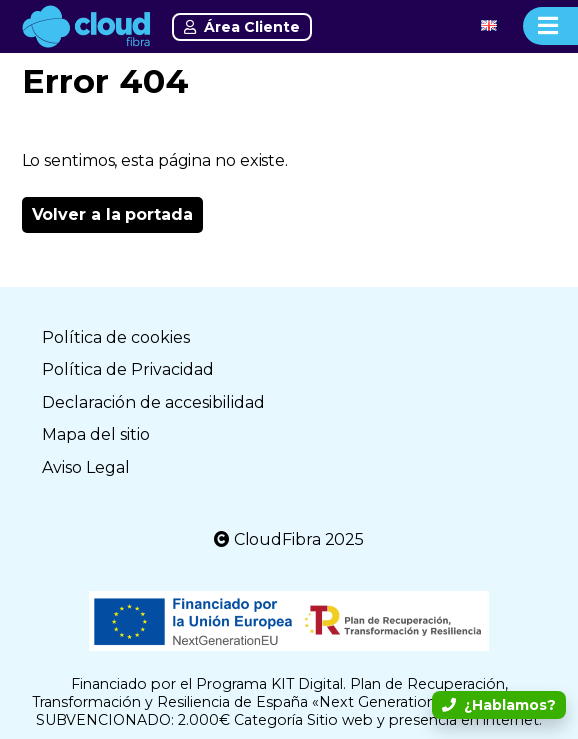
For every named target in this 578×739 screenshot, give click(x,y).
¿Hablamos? (499, 705)
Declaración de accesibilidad (153, 402)
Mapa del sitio (96, 434)
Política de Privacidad (128, 369)
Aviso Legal (86, 467)
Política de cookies (116, 337)
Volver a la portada (112, 214)
